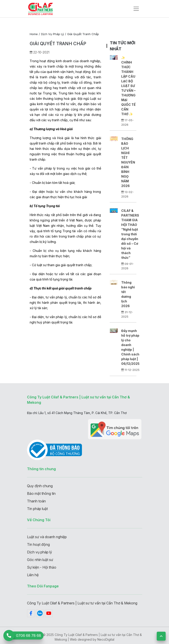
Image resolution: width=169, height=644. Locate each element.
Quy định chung (40, 486)
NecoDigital (106, 639)
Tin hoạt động (38, 544)
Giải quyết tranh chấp (83, 34)
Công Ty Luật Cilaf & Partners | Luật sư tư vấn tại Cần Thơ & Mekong (82, 603)
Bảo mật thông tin (41, 493)
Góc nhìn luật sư (40, 560)
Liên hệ (33, 575)
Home (34, 34)
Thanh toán (36, 501)
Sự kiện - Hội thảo (42, 567)
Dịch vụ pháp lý (52, 34)
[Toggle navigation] (136, 9)
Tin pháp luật (37, 509)
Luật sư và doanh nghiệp (47, 537)
